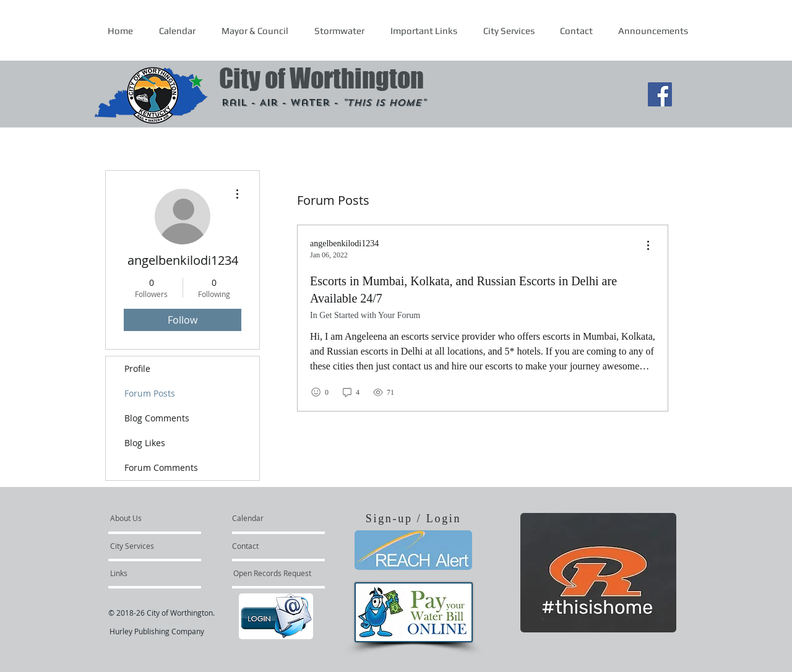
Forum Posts (150, 393)
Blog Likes (145, 443)
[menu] (648, 246)
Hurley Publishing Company (157, 631)
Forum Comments (161, 467)
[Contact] (265, 546)
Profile (137, 368)
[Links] (144, 573)
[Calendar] (268, 518)
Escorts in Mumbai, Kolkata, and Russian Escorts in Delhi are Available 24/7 (463, 290)
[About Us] (157, 518)
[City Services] (146, 546)
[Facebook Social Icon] (660, 94)
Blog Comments (157, 418)
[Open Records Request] (272, 573)
